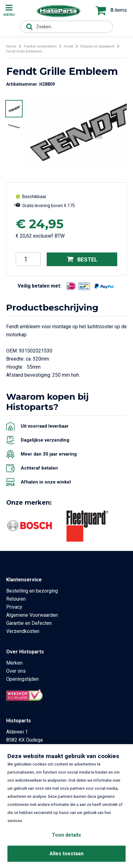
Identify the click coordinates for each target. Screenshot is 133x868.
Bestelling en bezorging (32, 591)
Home (11, 46)
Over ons (16, 671)
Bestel (82, 259)
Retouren (16, 599)
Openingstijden (22, 679)
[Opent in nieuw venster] (71, 286)
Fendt (68, 46)
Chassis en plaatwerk (97, 46)
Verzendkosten (23, 631)
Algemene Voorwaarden (32, 615)
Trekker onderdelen (40, 46)
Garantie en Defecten (29, 623)
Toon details (66, 835)
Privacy (14, 607)
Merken (14, 663)
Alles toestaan (66, 854)
